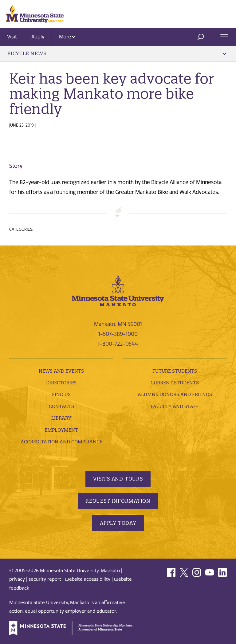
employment (61, 430)
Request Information (118, 501)
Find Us (61, 394)
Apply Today (118, 523)
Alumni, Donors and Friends (175, 394)
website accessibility (88, 579)
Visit (12, 37)
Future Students (175, 371)
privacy (17, 579)
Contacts (61, 406)
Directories (61, 383)
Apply (38, 37)
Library (61, 418)
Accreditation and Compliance (61, 442)
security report (45, 579)
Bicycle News (117, 53)
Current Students (175, 383)
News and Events (61, 371)
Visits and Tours (118, 479)
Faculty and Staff (175, 406)
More (67, 37)
